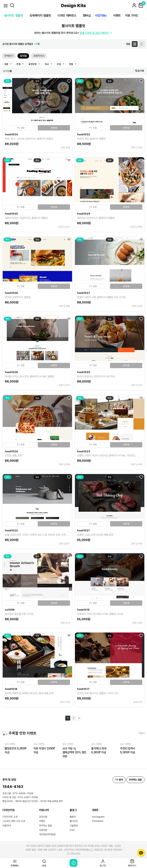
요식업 (23, 56)
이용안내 (7, 826)
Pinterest (98, 821)
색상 (47, 64)
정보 (37, 81)
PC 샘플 (21, 128)
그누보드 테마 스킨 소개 (14, 821)
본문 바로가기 (0, 0)
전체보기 (9, 56)
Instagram (98, 817)
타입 (59, 64)
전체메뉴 (15, 863)
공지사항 (43, 817)
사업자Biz (101, 16)
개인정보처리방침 (47, 834)
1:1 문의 (119, 780)
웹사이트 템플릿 (14, 16)
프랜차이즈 (39, 56)
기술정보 (74, 826)
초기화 (140, 71)
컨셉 (19, 64)
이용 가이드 (132, 16)
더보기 (141, 733)
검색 (44, 863)
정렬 (71, 64)
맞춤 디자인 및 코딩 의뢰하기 (96, 33)
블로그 (73, 810)
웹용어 (73, 817)
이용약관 (43, 830)
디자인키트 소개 (10, 817)
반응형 (54, 128)
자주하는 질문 (45, 826)
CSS (72, 830)
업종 (7, 64)
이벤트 (117, 16)
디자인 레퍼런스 (67, 16)
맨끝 (79, 718)
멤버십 (87, 16)
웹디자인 (74, 821)
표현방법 (33, 64)
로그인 (103, 863)
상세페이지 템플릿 (40, 16)
